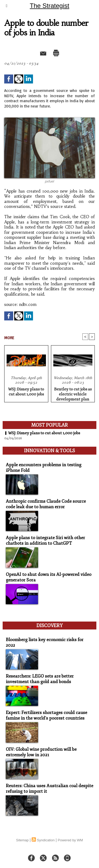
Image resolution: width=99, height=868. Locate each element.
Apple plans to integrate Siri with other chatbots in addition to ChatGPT (45, 540)
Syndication (46, 840)
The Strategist (49, 6)
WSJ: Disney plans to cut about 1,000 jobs (26, 392)
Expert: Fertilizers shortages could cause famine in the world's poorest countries (46, 715)
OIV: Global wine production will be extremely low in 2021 (41, 752)
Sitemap (22, 840)
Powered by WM (70, 840)
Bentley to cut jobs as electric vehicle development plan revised (73, 393)
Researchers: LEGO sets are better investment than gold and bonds (40, 679)
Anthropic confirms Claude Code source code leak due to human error (46, 504)
